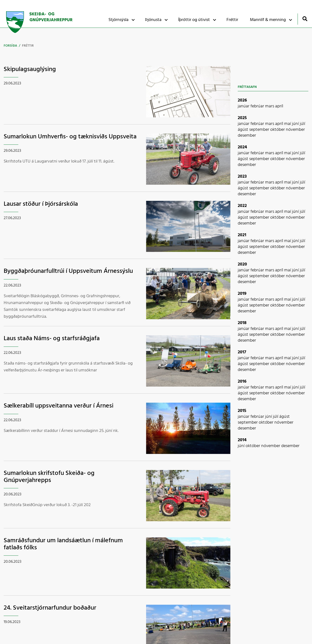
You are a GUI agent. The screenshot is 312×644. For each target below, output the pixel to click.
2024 (242, 147)
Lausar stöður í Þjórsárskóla (41, 204)
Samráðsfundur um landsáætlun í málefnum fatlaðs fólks (63, 544)
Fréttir (28, 46)
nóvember (295, 130)
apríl (279, 106)
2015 (242, 411)
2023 (242, 177)
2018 (242, 323)
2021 (242, 235)
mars (270, 106)
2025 (242, 118)
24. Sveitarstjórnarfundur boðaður (50, 608)
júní (296, 124)
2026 (242, 100)
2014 (242, 440)
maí (288, 124)
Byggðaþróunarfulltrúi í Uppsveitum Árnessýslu (68, 271)
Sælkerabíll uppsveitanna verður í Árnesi (59, 406)
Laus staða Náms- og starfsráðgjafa (52, 339)
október (278, 130)
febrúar (258, 106)
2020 (242, 264)
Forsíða (10, 46)
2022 (242, 206)
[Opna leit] (305, 19)
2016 (242, 382)
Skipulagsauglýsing (30, 69)
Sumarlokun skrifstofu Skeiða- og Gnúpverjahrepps (49, 477)
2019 (242, 294)
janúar (244, 106)
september (260, 130)
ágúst (243, 130)
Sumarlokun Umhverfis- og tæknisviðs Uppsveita (70, 137)
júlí (302, 124)
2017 (242, 352)
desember (247, 136)
